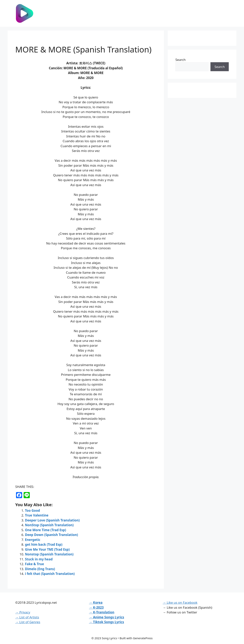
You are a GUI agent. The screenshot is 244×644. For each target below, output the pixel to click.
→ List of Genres (28, 622)
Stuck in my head (39, 559)
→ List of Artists (27, 617)
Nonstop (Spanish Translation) (49, 554)
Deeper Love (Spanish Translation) (52, 520)
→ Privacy (23, 612)
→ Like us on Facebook (180, 602)
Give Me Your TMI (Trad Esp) (47, 549)
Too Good (33, 510)
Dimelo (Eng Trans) (40, 569)
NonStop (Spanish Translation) (49, 525)
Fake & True (35, 564)
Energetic (33, 540)
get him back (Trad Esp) (44, 544)
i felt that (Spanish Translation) (50, 574)
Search (181, 60)
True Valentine (37, 515)
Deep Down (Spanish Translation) (51, 535)
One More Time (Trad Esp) (45, 530)
